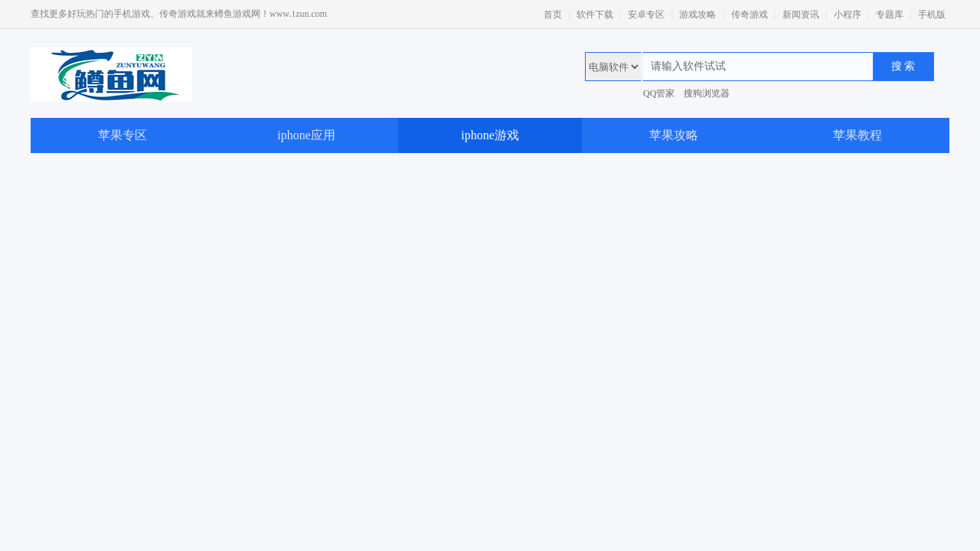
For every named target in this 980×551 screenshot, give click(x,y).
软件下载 (595, 15)
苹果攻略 (674, 135)
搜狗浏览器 (707, 93)
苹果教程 (857, 135)
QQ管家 (659, 93)
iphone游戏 (490, 135)
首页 (553, 15)
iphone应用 (306, 135)
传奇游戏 (750, 15)
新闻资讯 (801, 15)
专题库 (890, 15)
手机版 (932, 15)
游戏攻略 (697, 15)
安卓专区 (646, 15)
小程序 (848, 15)
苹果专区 (122, 135)
